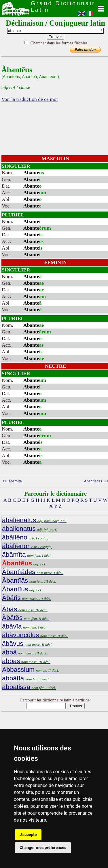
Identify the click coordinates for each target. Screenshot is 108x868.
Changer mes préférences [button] (43, 848)
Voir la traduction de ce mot (30, 99)
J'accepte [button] (28, 835)
